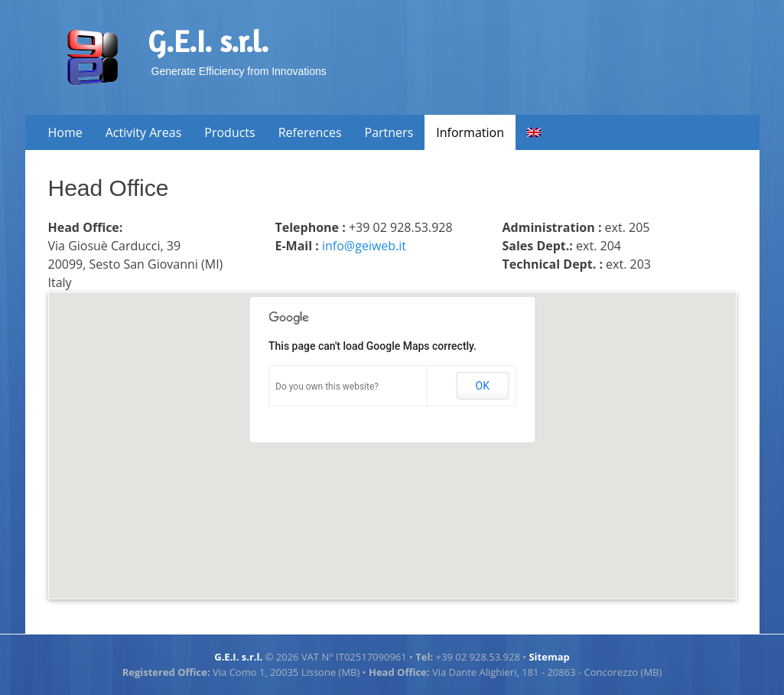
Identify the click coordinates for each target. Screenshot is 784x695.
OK (483, 386)
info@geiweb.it (364, 246)
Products (229, 132)
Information (470, 132)
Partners (389, 132)
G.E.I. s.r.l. (208, 41)
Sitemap (549, 657)
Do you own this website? (327, 387)
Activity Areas (144, 132)
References (310, 132)
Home (65, 132)
